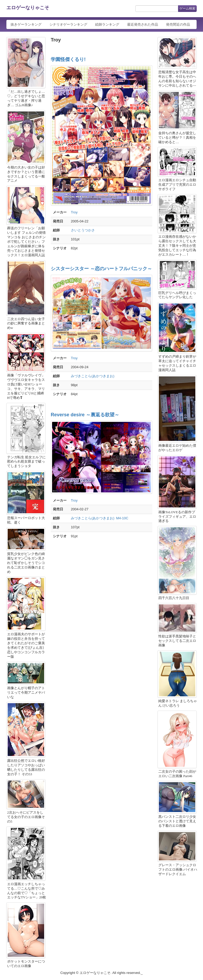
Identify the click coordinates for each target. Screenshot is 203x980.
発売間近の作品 (178, 24)
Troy (74, 212)
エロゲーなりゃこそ (28, 8)
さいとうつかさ (83, 230)
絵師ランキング (107, 24)
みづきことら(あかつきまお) (93, 376)
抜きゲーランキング (26, 24)
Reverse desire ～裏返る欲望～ (85, 415)
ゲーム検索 (187, 8)
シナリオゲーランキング (68, 24)
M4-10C (122, 518)
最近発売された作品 (143, 24)
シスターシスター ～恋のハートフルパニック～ (101, 269)
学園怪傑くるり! (68, 59)
